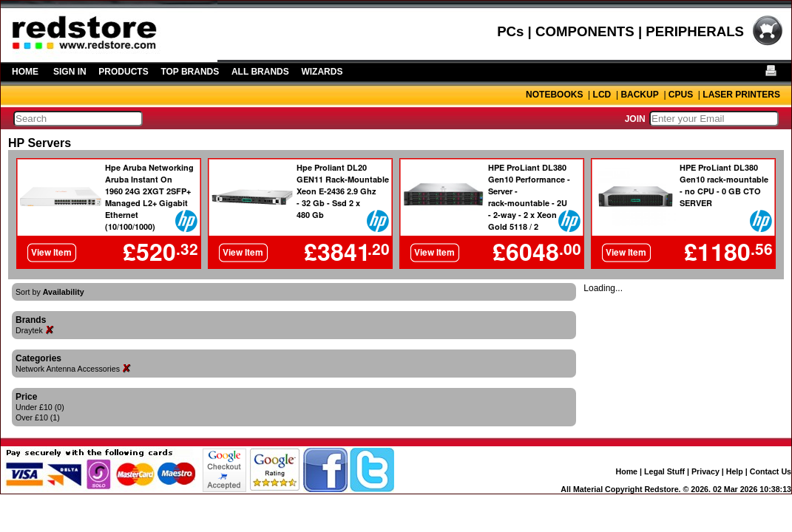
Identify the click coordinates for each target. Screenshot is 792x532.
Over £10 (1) (38, 417)
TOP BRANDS (190, 72)
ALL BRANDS (260, 72)
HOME (25, 72)
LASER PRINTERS (741, 95)
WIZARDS (322, 72)
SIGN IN (70, 72)
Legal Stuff (664, 471)
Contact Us (771, 471)
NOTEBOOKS (554, 95)
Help (735, 471)
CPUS (681, 95)
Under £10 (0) (40, 407)
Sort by (50, 292)
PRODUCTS (123, 72)
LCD (602, 95)
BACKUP (639, 95)
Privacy (705, 471)
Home (626, 471)
